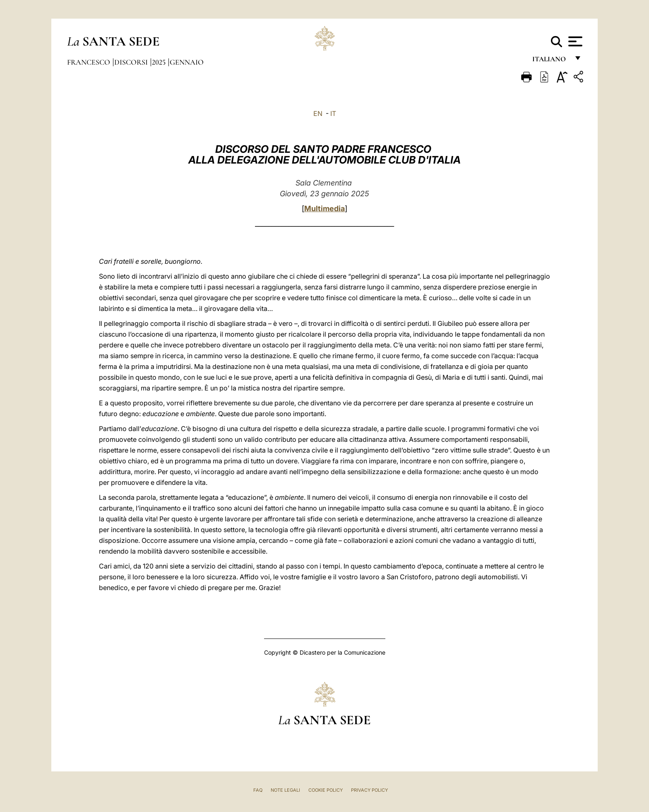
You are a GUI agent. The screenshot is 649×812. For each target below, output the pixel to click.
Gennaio (187, 62)
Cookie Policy (326, 790)
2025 (160, 62)
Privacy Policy (369, 790)
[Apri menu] (574, 41)
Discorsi (132, 62)
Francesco (89, 62)
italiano (551, 61)
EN (318, 113)
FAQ (258, 790)
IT (333, 113)
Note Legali (285, 790)
